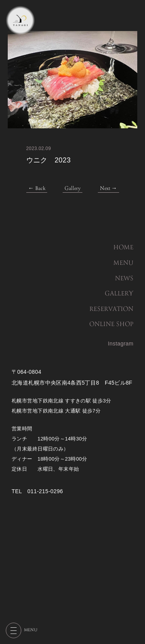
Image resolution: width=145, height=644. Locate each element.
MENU (123, 263)
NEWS (124, 279)
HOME (123, 248)
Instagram (121, 344)
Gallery (72, 189)
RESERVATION (111, 309)
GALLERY (119, 294)
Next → (108, 189)
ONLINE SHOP (111, 324)
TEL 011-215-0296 (37, 491)
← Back (37, 189)
